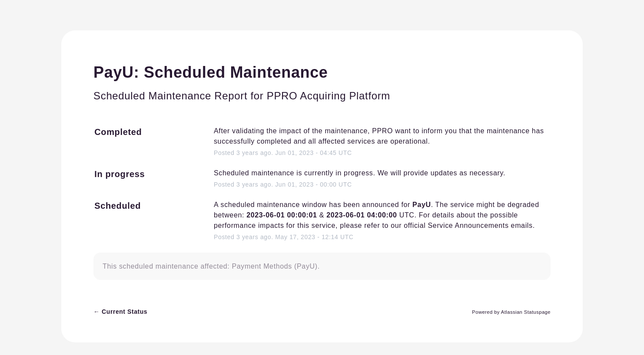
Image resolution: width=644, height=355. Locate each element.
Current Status (120, 312)
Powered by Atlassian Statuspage (511, 312)
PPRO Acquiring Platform (329, 96)
